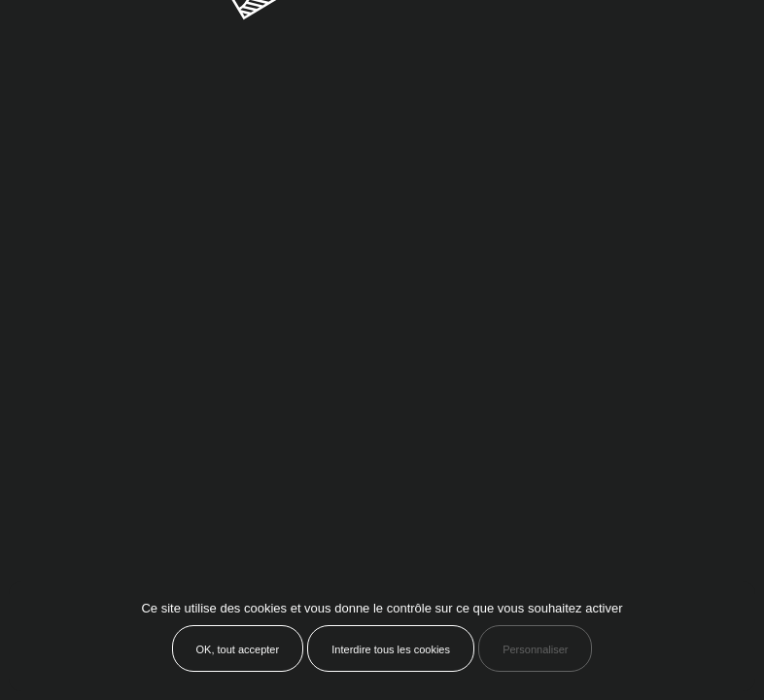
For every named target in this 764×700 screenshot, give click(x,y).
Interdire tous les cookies (391, 649)
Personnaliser (535, 649)
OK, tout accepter (238, 649)
